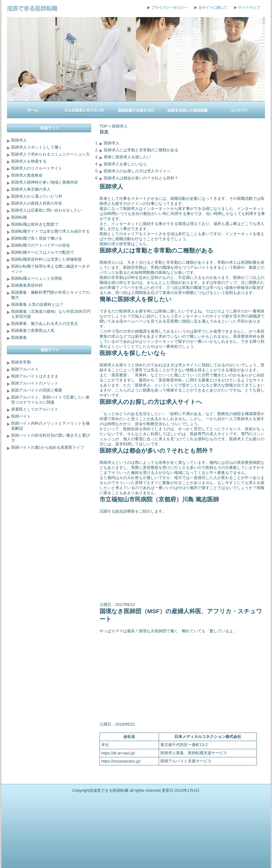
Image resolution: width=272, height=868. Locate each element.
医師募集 (19, 337)
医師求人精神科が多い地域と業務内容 (45, 182)
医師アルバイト (25, 369)
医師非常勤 (21, 362)
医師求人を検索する (29, 161)
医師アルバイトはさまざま (35, 376)
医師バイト (21, 416)
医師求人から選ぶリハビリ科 (37, 196)
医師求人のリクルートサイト (37, 168)
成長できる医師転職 (111, 790)
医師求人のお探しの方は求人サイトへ (137, 171)
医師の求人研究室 (115, 244)
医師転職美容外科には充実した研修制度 (47, 259)
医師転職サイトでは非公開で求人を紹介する (50, 231)
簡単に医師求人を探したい (127, 157)
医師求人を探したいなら (125, 164)
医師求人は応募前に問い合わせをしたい (47, 210)
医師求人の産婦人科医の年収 (37, 203)
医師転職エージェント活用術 (37, 278)
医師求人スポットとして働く (37, 147)
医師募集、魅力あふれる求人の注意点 (45, 323)
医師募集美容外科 (27, 285)
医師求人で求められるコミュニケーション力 (50, 154)
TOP (103, 126)
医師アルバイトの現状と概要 (37, 390)
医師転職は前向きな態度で (35, 224)
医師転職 (19, 217)
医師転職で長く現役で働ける (37, 238)
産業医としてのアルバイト (35, 409)
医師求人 (112, 143)
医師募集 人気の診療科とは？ (37, 304)
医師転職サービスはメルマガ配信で (43, 252)
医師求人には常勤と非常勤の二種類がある (141, 150)
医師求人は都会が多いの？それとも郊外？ (141, 178)
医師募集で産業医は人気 (33, 330)
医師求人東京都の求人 (31, 189)
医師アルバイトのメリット (35, 383)
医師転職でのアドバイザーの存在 (41, 245)
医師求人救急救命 (27, 175)
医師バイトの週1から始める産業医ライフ (48, 447)
